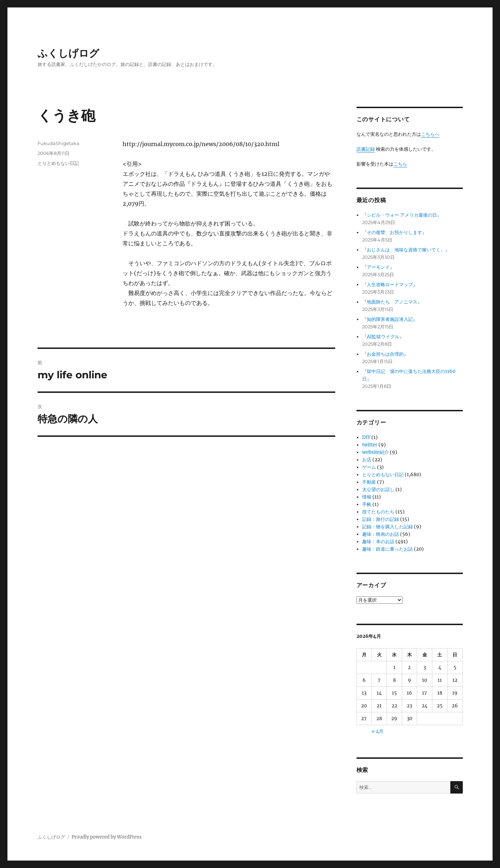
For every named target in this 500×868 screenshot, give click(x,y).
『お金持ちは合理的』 (385, 354)
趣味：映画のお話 (381, 534)
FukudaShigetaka (58, 143)
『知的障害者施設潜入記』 (390, 319)
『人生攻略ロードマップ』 (390, 285)
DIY (366, 437)
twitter (370, 445)
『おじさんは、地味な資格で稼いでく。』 (406, 250)
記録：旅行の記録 (381, 519)
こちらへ (430, 134)
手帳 (367, 504)
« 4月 (378, 731)
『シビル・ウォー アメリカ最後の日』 (402, 215)
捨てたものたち (378, 512)
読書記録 (366, 149)
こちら (400, 164)
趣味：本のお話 (378, 542)
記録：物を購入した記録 (387, 527)
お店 (367, 460)
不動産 (369, 482)
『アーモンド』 (378, 267)
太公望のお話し (378, 489)
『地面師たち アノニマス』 (392, 302)
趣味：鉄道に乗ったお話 (387, 549)
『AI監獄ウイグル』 (383, 337)
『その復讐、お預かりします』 (394, 232)
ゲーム (369, 467)
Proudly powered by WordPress (107, 837)
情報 (367, 497)
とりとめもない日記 (58, 163)
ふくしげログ (68, 53)
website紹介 (375, 452)
